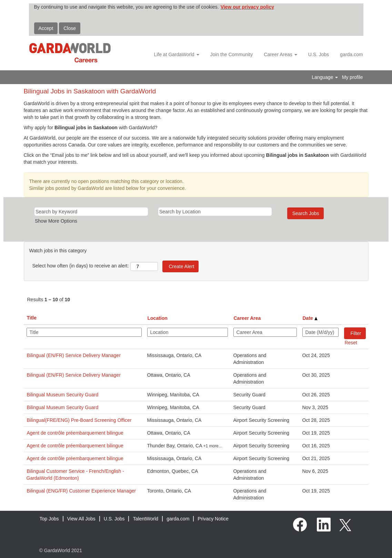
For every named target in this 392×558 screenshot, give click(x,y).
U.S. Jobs (319, 54)
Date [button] (310, 318)
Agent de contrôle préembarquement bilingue (75, 433)
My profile (353, 77)
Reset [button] (351, 343)
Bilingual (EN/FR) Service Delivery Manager (74, 355)
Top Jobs (49, 519)
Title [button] (32, 318)
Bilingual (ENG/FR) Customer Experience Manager (82, 491)
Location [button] (158, 318)
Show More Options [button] (56, 221)
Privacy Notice (213, 519)
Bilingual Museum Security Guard (63, 395)
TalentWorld (145, 519)
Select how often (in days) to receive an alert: (81, 266)
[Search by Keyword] (91, 212)
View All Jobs (81, 519)
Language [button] (325, 77)
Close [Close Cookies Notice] (70, 28)
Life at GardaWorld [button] (176, 54)
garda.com (351, 54)
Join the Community (232, 54)
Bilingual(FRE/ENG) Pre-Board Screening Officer (79, 420)
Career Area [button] (247, 318)
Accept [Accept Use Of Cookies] (46, 28)
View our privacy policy (247, 7)
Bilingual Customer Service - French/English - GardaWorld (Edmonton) (75, 475)
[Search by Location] (215, 212)
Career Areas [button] (280, 54)
